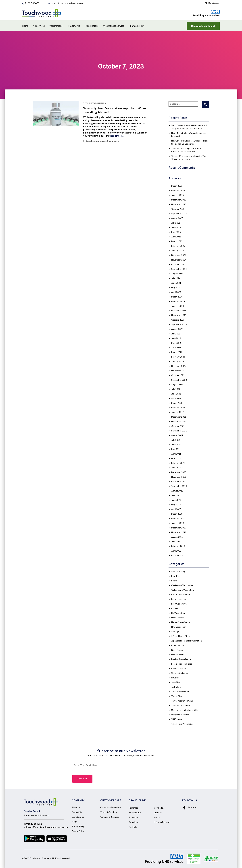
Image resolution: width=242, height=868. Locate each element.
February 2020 (178, 518)
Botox (174, 581)
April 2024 (176, 292)
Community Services (110, 817)
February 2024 (178, 301)
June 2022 (176, 394)
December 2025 (179, 200)
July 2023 (176, 334)
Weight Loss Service (114, 26)
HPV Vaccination (179, 627)
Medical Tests (178, 655)
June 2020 (176, 500)
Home (25, 26)
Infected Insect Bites (180, 636)
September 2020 (179, 486)
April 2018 (176, 551)
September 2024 (179, 269)
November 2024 (179, 260)
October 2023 (178, 320)
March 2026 (177, 186)
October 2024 (178, 264)
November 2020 (179, 477)
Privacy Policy (78, 826)
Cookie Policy (78, 831)
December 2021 (179, 417)
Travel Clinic (74, 26)
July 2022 (176, 389)
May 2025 (176, 232)
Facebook (189, 807)
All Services (39, 26)
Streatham (134, 817)
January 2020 (178, 523)
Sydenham (134, 822)
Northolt (133, 827)
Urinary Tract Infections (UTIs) (185, 710)
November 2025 (179, 204)
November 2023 (179, 315)
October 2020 (178, 482)
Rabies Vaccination (180, 668)
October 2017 (178, 555)
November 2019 (179, 532)
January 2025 (178, 251)
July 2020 (176, 495)
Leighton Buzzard (162, 822)
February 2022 (178, 408)
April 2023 (176, 348)
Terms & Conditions (109, 812)
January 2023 (178, 361)
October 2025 (178, 209)
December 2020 (179, 472)
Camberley (159, 808)
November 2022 (179, 371)
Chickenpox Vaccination (182, 585)
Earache (175, 608)
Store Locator (212, 3)
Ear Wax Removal (179, 604)
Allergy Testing (178, 571)
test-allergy (176, 687)
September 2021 (179, 431)
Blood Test (176, 576)
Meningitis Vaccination (181, 659)
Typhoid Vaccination (95, 103)
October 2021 (178, 426)
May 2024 (176, 287)
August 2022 (177, 384)
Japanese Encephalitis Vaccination (187, 641)
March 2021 (177, 458)
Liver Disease (177, 650)
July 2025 (176, 223)
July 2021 (176, 440)
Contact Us (77, 812)
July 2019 (176, 542)
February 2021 (178, 463)
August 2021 (177, 435)
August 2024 (177, 274)
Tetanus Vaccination (180, 692)
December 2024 (179, 255)
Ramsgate (133, 808)
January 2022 (178, 412)
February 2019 (178, 546)
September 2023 (179, 324)
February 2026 (178, 190)
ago (113, 141)
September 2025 (179, 214)
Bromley (158, 813)
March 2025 (177, 241)
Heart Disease (178, 618)
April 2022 (176, 398)
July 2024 (176, 278)
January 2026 (178, 195)
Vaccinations (56, 26)
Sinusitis (175, 678)
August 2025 (177, 218)
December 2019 (179, 528)
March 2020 (177, 514)
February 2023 (178, 357)
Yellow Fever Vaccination (182, 724)
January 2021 (178, 468)
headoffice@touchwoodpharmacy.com (47, 827)
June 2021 (176, 445)
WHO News (177, 719)
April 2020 (176, 509)
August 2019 (177, 537)
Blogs (74, 822)
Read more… (117, 136)
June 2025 (176, 227)
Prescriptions (92, 26)
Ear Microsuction (179, 599)
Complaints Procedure (110, 807)
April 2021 (176, 454)
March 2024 (177, 297)
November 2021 (179, 421)
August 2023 (177, 329)
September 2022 (179, 380)
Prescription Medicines (182, 664)
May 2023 (176, 343)
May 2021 (176, 449)
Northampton (135, 813)
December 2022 (179, 366)
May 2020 (176, 505)
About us (76, 807)
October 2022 (178, 375)
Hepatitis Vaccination (181, 622)
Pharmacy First (137, 26)
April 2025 (176, 237)
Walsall (157, 817)
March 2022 (177, 403)
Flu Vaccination (178, 613)
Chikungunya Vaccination (183, 590)
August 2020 (177, 491)
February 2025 (178, 246)
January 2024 (178, 306)
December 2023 (179, 311)
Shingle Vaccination (180, 673)
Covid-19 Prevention (181, 595)
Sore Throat (177, 682)
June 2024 (176, 283)
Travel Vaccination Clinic (182, 701)
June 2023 (176, 338)
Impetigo (175, 631)
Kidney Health (178, 645)
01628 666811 (34, 824)
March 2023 (177, 352)
